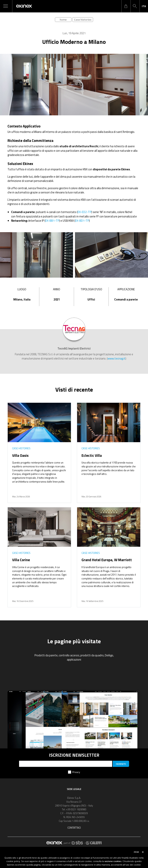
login (126, 6)
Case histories (83, 20)
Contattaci (74, 828)
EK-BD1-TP (82, 221)
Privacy (76, 772)
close (136, 852)
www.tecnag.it (116, 358)
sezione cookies (113, 861)
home (63, 20)
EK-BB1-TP (52, 221)
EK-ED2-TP (85, 212)
